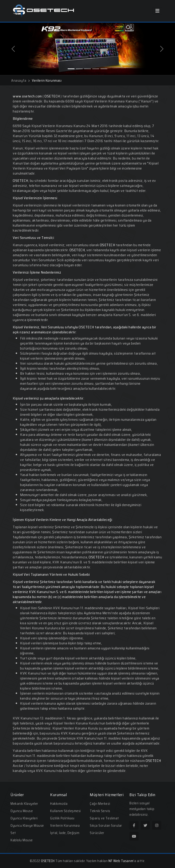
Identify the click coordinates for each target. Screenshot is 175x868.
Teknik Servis (100, 811)
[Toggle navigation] (157, 11)
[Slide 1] (71, 69)
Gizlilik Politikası (62, 818)
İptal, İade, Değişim (65, 833)
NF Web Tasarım (121, 861)
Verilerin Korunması (65, 826)
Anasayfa (20, 81)
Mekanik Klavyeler (24, 804)
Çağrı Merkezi (100, 804)
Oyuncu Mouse (22, 811)
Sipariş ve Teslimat (104, 818)
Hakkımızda (59, 804)
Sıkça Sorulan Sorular (106, 826)
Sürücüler (97, 833)
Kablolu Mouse (22, 840)
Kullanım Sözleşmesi (66, 811)
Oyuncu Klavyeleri (24, 818)
